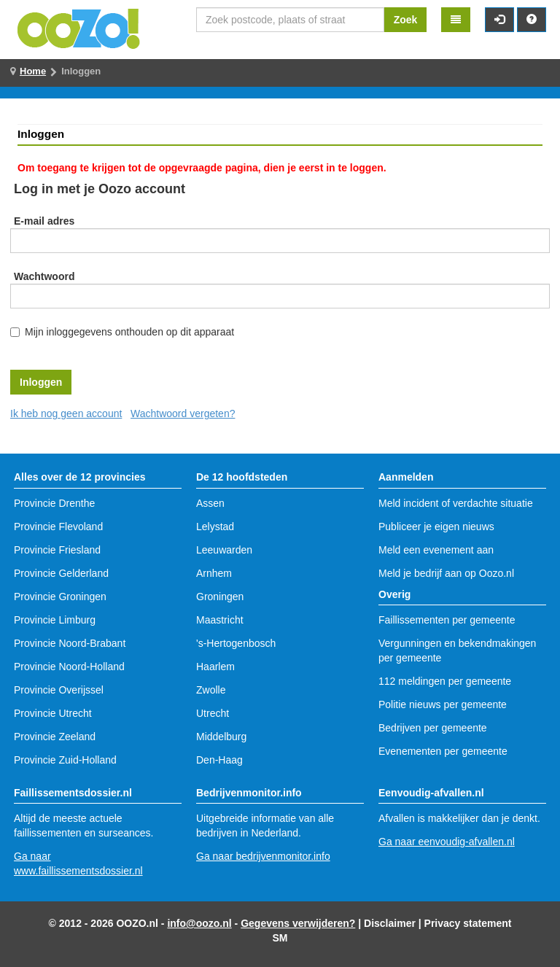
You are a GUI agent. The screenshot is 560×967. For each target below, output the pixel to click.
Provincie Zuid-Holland (65, 760)
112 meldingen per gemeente (445, 681)
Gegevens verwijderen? (298, 923)
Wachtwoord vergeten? (183, 413)
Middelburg (221, 737)
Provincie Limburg (55, 620)
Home (33, 71)
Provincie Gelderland (61, 573)
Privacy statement (468, 923)
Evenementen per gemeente (443, 751)
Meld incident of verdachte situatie (456, 503)
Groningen (220, 597)
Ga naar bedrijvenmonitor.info (263, 856)
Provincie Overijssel (59, 690)
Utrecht (213, 713)
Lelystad (215, 527)
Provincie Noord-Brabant (70, 643)
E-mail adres (44, 221)
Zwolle (211, 690)
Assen (210, 503)
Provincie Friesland (57, 550)
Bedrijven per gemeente (433, 728)
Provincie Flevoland (58, 527)
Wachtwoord (44, 276)
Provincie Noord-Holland (69, 667)
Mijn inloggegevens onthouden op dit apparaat (129, 332)
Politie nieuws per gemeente (443, 704)
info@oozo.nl (199, 923)
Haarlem (215, 667)
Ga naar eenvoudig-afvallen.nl (447, 842)
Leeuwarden (224, 550)
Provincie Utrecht (53, 713)
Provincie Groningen (60, 597)
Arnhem (214, 573)
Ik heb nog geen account (66, 413)
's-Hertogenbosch (236, 643)
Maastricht (220, 620)
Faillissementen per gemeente (447, 620)
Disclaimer (390, 923)
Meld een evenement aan (436, 550)
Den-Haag (219, 760)
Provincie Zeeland (55, 737)
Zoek (406, 20)
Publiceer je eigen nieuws (436, 527)
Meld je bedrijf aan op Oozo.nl (446, 573)
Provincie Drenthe (54, 503)
